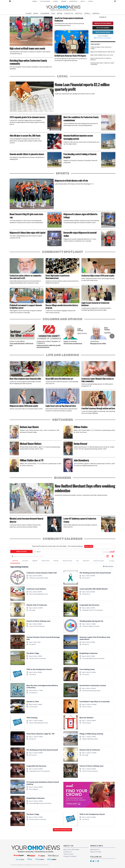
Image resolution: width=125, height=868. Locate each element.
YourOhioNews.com (27, 865)
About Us (83, 1)
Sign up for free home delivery (103, 23)
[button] (112, 336)
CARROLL (87, 13)
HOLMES (29, 13)
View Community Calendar (103, 32)
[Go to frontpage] (63, 8)
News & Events (96, 852)
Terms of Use (68, 854)
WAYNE (36, 13)
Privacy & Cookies (70, 856)
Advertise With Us (73, 1)
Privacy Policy (45, 865)
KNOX (53, 13)
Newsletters (64, 1)
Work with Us (95, 850)
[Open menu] (10, 1)
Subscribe (56, 1)
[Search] (115, 1)
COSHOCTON (69, 13)
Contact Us (91, 1)
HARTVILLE (79, 13)
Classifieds (34, 1)
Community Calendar (45, 1)
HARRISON (96, 13)
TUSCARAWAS (45, 13)
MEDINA (60, 13)
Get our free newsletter (103, 28)
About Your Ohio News (71, 850)
